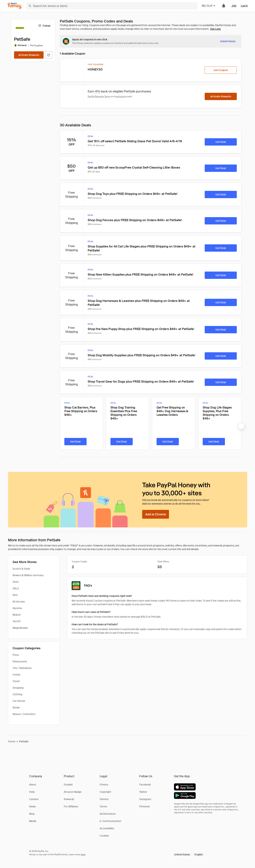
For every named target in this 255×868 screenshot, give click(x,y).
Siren (16, 582)
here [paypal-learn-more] (83, 854)
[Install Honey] (228, 41)
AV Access (19, 602)
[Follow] (44, 26)
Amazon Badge (73, 792)
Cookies (104, 836)
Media (33, 821)
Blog (32, 814)
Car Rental (19, 701)
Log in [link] (244, 6)
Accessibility (107, 828)
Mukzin (17, 615)
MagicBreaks (20, 628)
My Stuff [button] (209, 6)
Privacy (104, 785)
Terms (103, 806)
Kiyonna (17, 608)
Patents (104, 799)
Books (16, 707)
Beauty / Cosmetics (24, 714)
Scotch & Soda (21, 569)
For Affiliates (71, 806)
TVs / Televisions (22, 668)
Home (12, 741)
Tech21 (17, 621)
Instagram (145, 799)
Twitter (143, 792)
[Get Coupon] (221, 70)
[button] (188, 854)
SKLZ (16, 588)
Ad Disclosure (108, 814)
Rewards (69, 799)
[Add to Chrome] (156, 514)
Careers (34, 799)
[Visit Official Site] (49, 55)
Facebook (145, 785)
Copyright (105, 792)
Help (32, 792)
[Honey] (15, 6)
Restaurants (20, 661)
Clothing (17, 694)
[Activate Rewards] (29, 55)
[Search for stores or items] (112, 6)
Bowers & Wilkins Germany (28, 575)
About (33, 785)
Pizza (16, 655)
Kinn (15, 595)
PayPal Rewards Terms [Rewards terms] (99, 96)
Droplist (68, 785)
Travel (16, 681)
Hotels (16, 675)
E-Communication (110, 821)
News (32, 806)
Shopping (18, 688)
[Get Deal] (221, 142)
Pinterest (145, 806)
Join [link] (234, 6)
